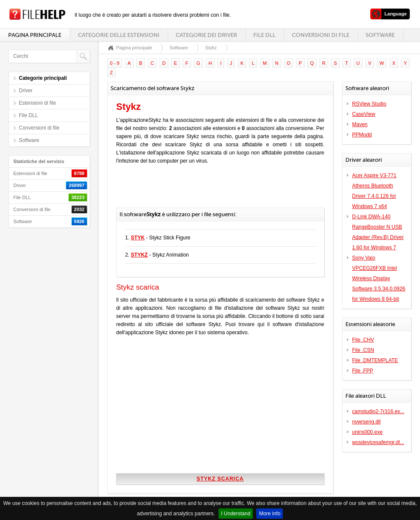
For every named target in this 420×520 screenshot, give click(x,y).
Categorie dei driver (206, 35)
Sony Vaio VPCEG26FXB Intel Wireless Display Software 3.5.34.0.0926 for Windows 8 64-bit (379, 278)
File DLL (264, 35)
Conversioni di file (321, 35)
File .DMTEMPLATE (375, 360)
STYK (138, 238)
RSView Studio (369, 104)
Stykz (211, 48)
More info (270, 514)
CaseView (364, 114)
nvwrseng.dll (367, 422)
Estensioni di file (37, 103)
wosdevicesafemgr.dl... (378, 442)
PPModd (362, 135)
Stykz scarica (220, 479)
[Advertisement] (216, 190)
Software (380, 35)
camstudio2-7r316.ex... (378, 411)
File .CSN (363, 350)
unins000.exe (367, 432)
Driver (26, 91)
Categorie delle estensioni (119, 35)
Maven (360, 124)
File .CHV (363, 340)
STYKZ (139, 255)
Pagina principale (35, 35)
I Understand (236, 514)
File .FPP (363, 371)
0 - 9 (115, 63)
